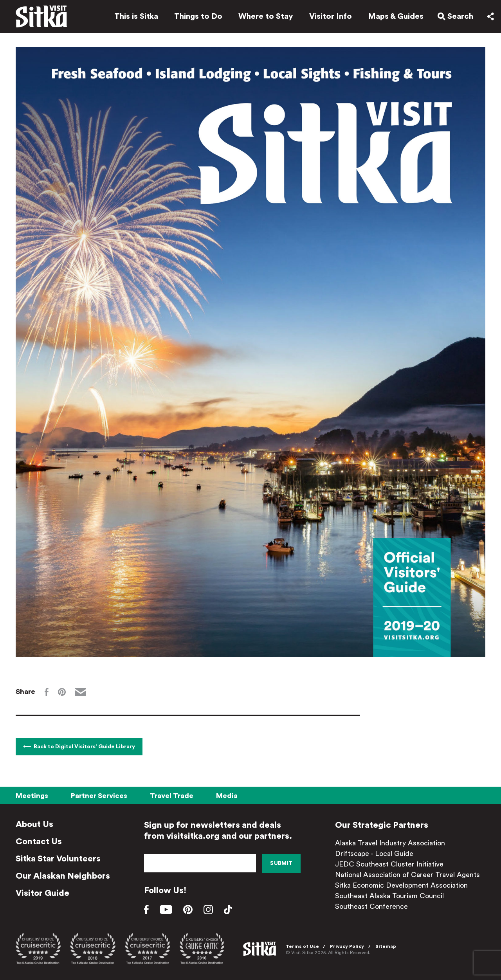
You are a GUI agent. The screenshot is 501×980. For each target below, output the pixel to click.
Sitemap (386, 946)
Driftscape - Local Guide (374, 854)
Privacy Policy (347, 946)
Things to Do (198, 16)
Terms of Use (302, 946)
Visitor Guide (42, 893)
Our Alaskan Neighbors (63, 876)
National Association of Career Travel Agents (407, 875)
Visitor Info (331, 16)
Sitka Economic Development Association (401, 885)
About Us (34, 824)
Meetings (32, 796)
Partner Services (99, 796)
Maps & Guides (396, 16)
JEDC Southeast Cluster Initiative (389, 864)
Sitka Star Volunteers (58, 859)
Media (227, 796)
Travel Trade (172, 796)
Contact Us (39, 841)
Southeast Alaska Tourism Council (389, 896)
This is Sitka (136, 16)
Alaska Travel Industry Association (390, 843)
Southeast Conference (371, 906)
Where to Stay (266, 16)
